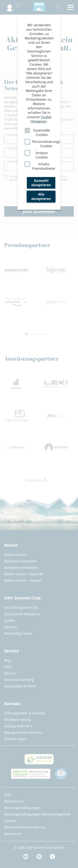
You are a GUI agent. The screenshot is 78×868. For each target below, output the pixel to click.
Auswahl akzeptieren (41, 183)
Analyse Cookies (42, 155)
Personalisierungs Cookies (46, 144)
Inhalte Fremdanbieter (44, 166)
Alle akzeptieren (41, 197)
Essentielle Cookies (42, 133)
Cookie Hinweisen (41, 119)
